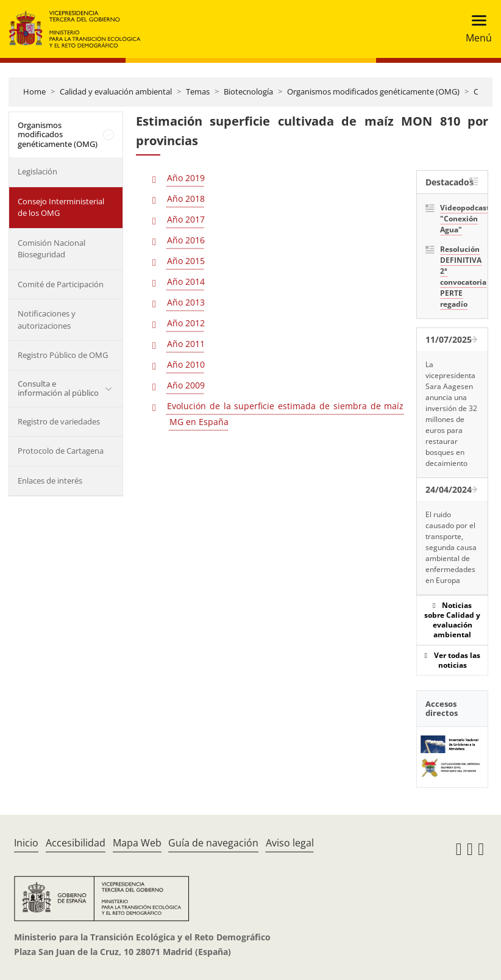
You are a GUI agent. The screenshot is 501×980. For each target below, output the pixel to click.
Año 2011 (186, 344)
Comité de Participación (61, 284)
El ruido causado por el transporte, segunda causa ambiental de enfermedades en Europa (451, 547)
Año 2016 (186, 240)
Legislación (37, 171)
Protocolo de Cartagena (61, 451)
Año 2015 (186, 261)
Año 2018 (186, 199)
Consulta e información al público (58, 388)
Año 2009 (186, 385)
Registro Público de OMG (63, 355)
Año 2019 (186, 178)
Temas (198, 91)
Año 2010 (186, 364)
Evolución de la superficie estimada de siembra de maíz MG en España (286, 414)
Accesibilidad (76, 843)
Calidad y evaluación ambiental (116, 91)
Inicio (26, 843)
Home (34, 91)
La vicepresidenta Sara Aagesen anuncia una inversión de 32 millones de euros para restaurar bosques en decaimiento (451, 414)
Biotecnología (248, 91)
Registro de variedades (59, 421)
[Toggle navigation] (475, 29)
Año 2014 (186, 281)
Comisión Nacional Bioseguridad (52, 249)
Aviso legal (290, 843)
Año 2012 (186, 323)
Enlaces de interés (50, 481)
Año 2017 (186, 219)
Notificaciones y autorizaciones (47, 320)
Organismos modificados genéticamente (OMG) (373, 91)
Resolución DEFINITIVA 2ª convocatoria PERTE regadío (460, 277)
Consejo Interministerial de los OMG (61, 207)
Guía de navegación (213, 843)
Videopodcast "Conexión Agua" (460, 219)
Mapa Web (137, 843)
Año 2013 (186, 302)
